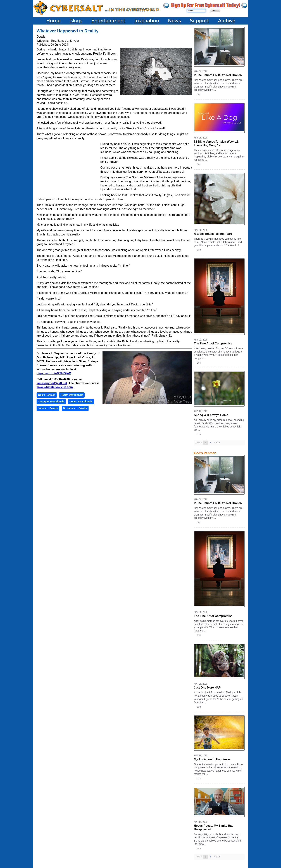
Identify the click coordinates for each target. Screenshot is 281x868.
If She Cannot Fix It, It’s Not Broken (218, 75)
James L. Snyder (48, 408)
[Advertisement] (68, 168)
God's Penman (47, 395)
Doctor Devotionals (81, 402)
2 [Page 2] (210, 442)
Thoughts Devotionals (51, 402)
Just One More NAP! (208, 688)
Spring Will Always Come (211, 415)
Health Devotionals (72, 395)
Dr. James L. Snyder (75, 408)
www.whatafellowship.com (55, 387)
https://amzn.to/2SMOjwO (54, 373)
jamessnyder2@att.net (52, 383)
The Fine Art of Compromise (213, 343)
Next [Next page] (217, 442)
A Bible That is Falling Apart (213, 234)
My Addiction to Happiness (212, 759)
